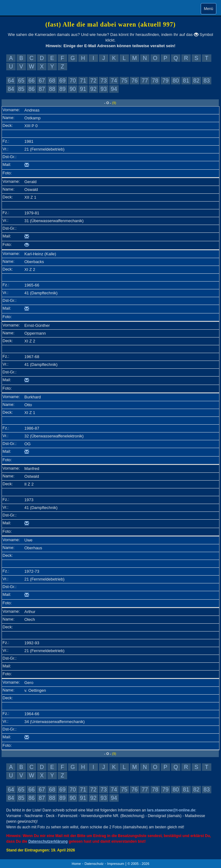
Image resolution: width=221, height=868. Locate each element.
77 (145, 81)
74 (114, 81)
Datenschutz (94, 864)
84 (11, 89)
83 (207, 81)
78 (155, 81)
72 (93, 81)
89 (62, 89)
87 (42, 89)
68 (52, 81)
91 (83, 89)
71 (83, 81)
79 (165, 81)
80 (176, 81)
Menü (209, 9)
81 (186, 81)
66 (32, 81)
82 (196, 81)
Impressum (115, 864)
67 (42, 81)
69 (62, 81)
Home (76, 864)
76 (135, 81)
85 (21, 89)
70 (73, 81)
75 (124, 81)
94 (114, 89)
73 (104, 81)
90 (73, 89)
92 (93, 89)
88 (52, 89)
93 (104, 89)
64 (11, 81)
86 (32, 89)
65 (21, 81)
